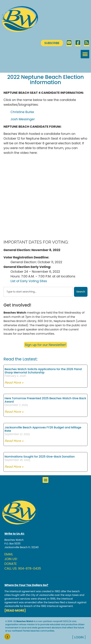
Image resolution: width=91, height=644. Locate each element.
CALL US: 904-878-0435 (23, 568)
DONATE (11, 564)
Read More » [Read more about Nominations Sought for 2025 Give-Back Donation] (14, 467)
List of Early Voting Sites (29, 281)
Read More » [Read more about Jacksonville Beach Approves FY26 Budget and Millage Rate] (14, 441)
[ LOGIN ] (79, 637)
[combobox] (38, 292)
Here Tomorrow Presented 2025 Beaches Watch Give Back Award (45, 400)
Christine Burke (22, 112)
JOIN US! (11, 559)
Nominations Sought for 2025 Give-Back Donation (40, 457)
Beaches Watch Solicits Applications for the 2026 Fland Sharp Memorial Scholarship (43, 371)
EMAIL (9, 554)
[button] (85, 54)
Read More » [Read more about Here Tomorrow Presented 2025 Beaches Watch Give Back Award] (14, 412)
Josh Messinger (23, 119)
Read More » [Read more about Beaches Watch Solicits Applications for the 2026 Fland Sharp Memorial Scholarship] (14, 382)
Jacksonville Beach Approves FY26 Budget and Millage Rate (43, 429)
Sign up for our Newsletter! (45, 345)
